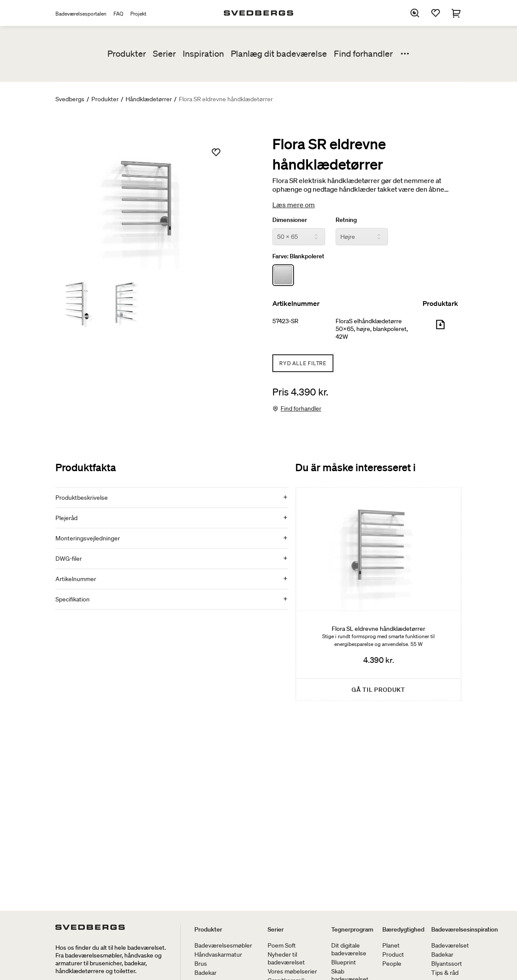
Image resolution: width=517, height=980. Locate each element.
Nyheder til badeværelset (286, 958)
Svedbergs (70, 99)
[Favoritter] (436, 13)
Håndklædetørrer (149, 99)
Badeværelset (450, 945)
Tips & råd (445, 973)
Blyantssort (447, 964)
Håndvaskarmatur (218, 954)
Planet (391, 945)
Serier (164, 54)
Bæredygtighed (403, 929)
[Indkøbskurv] (456, 13)
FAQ (118, 14)
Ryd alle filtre (303, 363)
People (392, 964)
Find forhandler (363, 54)
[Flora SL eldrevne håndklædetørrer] (378, 594)
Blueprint (344, 962)
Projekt (138, 14)
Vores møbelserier (292, 971)
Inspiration (203, 54)
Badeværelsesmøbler (223, 945)
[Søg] (415, 13)
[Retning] (362, 237)
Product (393, 954)
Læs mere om (294, 205)
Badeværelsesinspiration (465, 929)
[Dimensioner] (299, 237)
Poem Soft (282, 945)
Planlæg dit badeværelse (279, 54)
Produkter (127, 54)
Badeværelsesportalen (81, 14)
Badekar (205, 973)
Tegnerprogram (352, 929)
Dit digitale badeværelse (349, 949)
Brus (201, 964)
